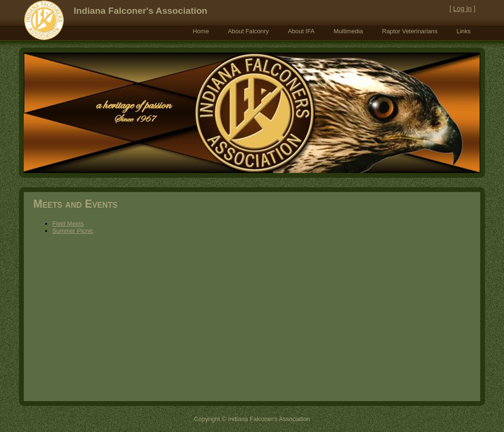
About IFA (301, 31)
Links (464, 31)
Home (201, 31)
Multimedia (349, 31)
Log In (462, 9)
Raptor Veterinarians (410, 31)
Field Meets (68, 224)
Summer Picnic (73, 231)
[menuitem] (201, 31)
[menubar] (332, 31)
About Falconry (248, 31)
